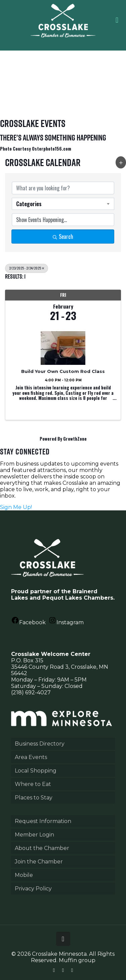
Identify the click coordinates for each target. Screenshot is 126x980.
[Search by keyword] (63, 188)
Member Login (34, 835)
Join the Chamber (39, 862)
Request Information (43, 821)
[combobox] (63, 204)
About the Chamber (42, 848)
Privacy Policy (33, 889)
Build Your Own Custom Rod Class (63, 371)
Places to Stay (34, 798)
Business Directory (40, 744)
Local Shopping (36, 771)
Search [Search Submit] (63, 236)
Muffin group (77, 960)
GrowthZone (75, 439)
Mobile (24, 875)
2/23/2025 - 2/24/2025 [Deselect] (27, 268)
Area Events (31, 757)
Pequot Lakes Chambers (78, 598)
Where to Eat (33, 784)
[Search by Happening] (63, 220)
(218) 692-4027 (31, 692)
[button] (121, 162)
